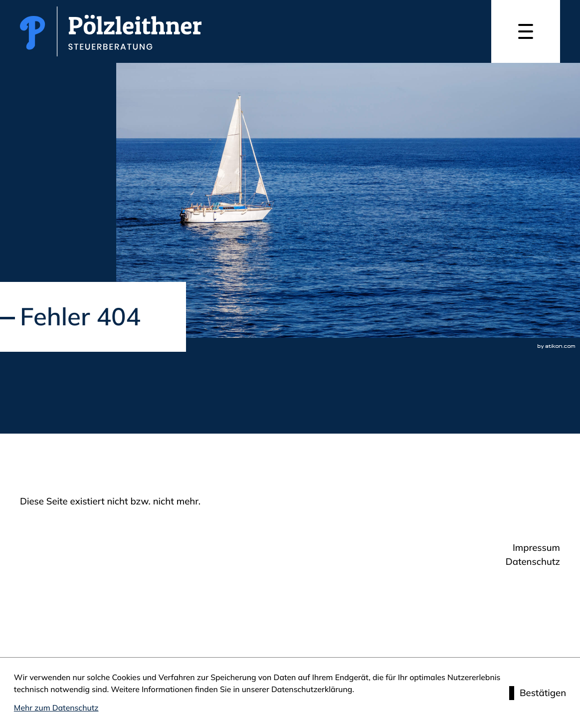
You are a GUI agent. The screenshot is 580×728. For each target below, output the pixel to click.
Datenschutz (533, 561)
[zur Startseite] (111, 31)
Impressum (536, 547)
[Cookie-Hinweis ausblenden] (538, 693)
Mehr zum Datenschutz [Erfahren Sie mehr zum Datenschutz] (56, 708)
